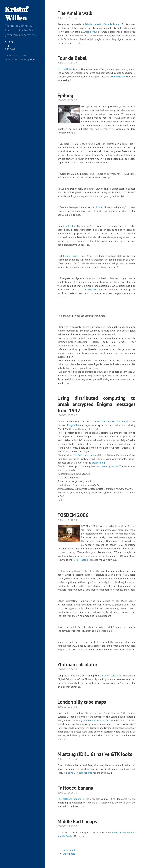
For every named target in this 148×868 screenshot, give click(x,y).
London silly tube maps (82, 702)
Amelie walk (90, 32)
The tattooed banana (69, 799)
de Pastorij (91, 290)
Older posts (69, 854)
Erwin (99, 207)
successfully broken (108, 466)
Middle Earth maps (77, 821)
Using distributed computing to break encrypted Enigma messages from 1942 (96, 404)
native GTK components (79, 773)
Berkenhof (70, 226)
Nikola (32, 59)
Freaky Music (70, 256)
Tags (7, 45)
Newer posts (69, 850)
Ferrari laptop (80, 560)
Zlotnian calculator (77, 664)
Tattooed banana (75, 788)
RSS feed (10, 49)
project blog (98, 463)
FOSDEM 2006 (73, 515)
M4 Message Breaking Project (113, 422)
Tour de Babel (72, 58)
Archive (9, 42)
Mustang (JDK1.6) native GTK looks (95, 754)
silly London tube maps (96, 720)
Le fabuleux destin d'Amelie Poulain (101, 24)
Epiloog (65, 95)
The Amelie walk (75, 13)
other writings (118, 77)
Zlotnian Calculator (111, 676)
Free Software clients (84, 455)
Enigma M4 (73, 425)
